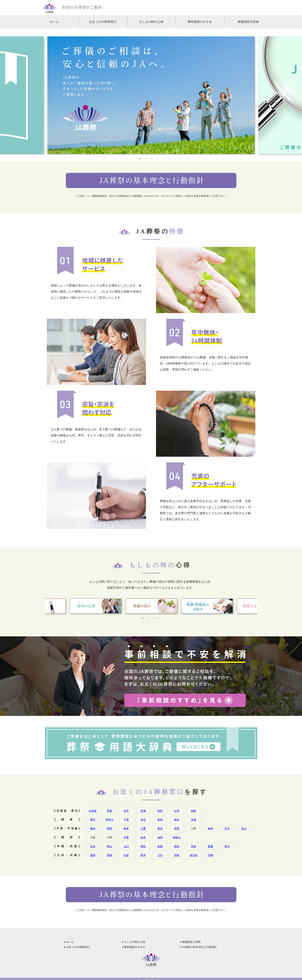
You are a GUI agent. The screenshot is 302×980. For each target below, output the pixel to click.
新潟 (160, 828)
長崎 (109, 855)
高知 (194, 846)
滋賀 (160, 837)
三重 (143, 828)
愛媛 (210, 846)
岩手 (126, 811)
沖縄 (210, 855)
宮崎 (177, 855)
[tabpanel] (151, 95)
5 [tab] (162, 158)
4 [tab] (157, 158)
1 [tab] (140, 158)
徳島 (177, 846)
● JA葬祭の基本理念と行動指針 (198, 947)
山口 (126, 846)
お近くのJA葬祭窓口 (103, 22)
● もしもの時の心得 (134, 942)
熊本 (143, 855)
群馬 (160, 819)
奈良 (143, 837)
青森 (109, 811)
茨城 (194, 819)
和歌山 (177, 837)
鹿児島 (194, 855)
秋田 (160, 811)
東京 (93, 819)
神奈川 (109, 819)
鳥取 (143, 846)
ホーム (54, 22)
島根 (160, 846)
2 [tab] (145, 158)
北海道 (93, 811)
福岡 (93, 855)
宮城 (143, 811)
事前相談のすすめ (200, 22)
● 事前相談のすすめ (134, 947)
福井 (210, 828)
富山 (244, 828)
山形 (177, 811)
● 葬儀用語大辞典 (190, 942)
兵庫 (126, 837)
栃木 (177, 819)
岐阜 (126, 828)
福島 (194, 811)
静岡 (109, 828)
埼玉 (143, 819)
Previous (42, 606)
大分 (160, 855)
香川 (227, 846)
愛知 (93, 828)
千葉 (126, 819)
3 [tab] (151, 158)
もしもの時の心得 (151, 22)
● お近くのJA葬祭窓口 (77, 947)
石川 (227, 828)
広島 (93, 846)
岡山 (109, 846)
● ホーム (69, 942)
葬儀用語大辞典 (248, 22)
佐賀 (126, 855)
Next (260, 606)
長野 (177, 828)
